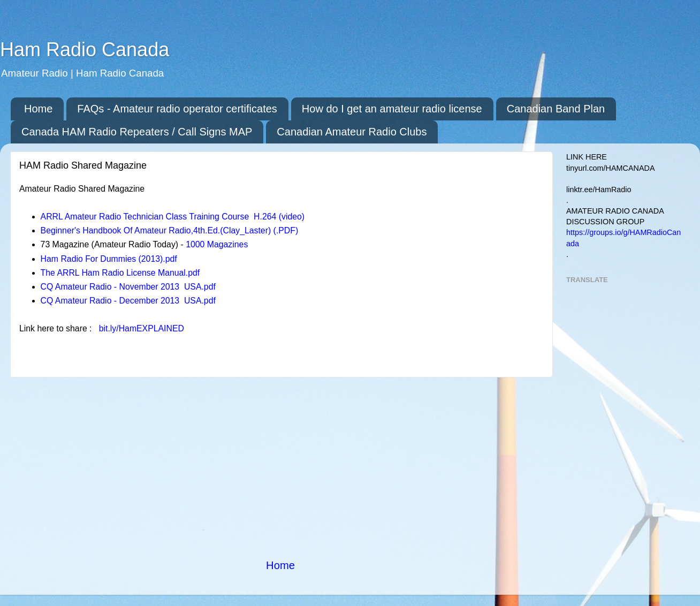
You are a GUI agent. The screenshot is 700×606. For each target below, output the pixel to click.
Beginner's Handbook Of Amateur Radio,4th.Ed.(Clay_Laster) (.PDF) (170, 230)
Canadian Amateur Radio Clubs (352, 132)
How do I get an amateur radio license (392, 109)
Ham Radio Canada (85, 50)
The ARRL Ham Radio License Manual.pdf (120, 273)
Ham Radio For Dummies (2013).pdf (109, 259)
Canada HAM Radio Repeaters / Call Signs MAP (137, 132)
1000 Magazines (217, 244)
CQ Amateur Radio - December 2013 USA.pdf (128, 301)
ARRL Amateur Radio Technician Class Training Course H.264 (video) (173, 217)
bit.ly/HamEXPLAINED (142, 328)
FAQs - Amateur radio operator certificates (177, 109)
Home (38, 109)
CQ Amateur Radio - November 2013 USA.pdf (128, 287)
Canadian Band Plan (556, 109)
